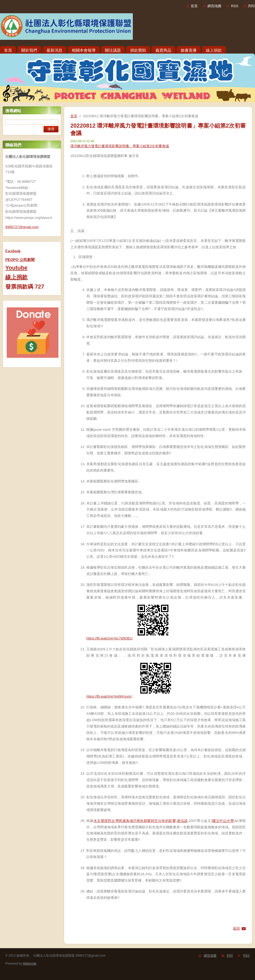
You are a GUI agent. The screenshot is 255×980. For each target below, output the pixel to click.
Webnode (30, 964)
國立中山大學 (223, 821)
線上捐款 (16, 277)
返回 (236, 928)
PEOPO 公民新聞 (20, 260)
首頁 (194, 6)
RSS (235, 6)
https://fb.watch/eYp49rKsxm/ (109, 696)
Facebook (13, 251)
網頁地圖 (214, 6)
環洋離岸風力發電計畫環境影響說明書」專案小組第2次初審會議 (120, 146)
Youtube (16, 268)
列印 (252, 6)
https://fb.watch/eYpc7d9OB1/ (110, 638)
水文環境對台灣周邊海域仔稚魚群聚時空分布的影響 (135, 821)
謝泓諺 (182, 821)
